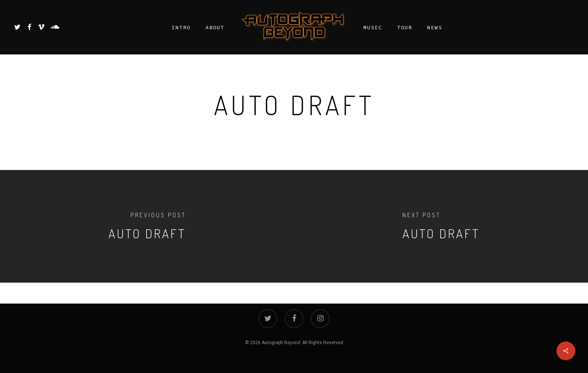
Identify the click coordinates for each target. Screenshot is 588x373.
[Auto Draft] (147, 226)
